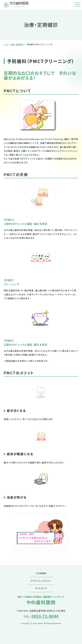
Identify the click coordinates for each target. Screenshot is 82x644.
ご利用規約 (41, 573)
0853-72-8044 (45, 616)
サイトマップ (41, 588)
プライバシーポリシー (41, 581)
